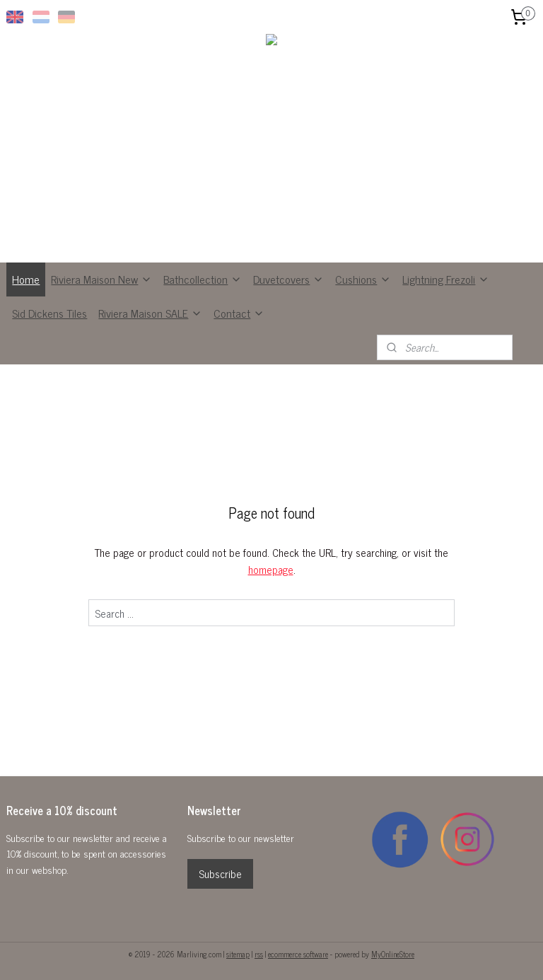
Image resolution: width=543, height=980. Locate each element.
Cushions (363, 279)
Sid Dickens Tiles (49, 313)
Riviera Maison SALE (150, 313)
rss (259, 954)
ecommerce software (298, 954)
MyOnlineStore (393, 954)
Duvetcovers (288, 279)
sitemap (238, 954)
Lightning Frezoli (446, 279)
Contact (239, 313)
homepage (271, 569)
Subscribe (220, 874)
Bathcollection (203, 279)
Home (26, 279)
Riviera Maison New (101, 279)
